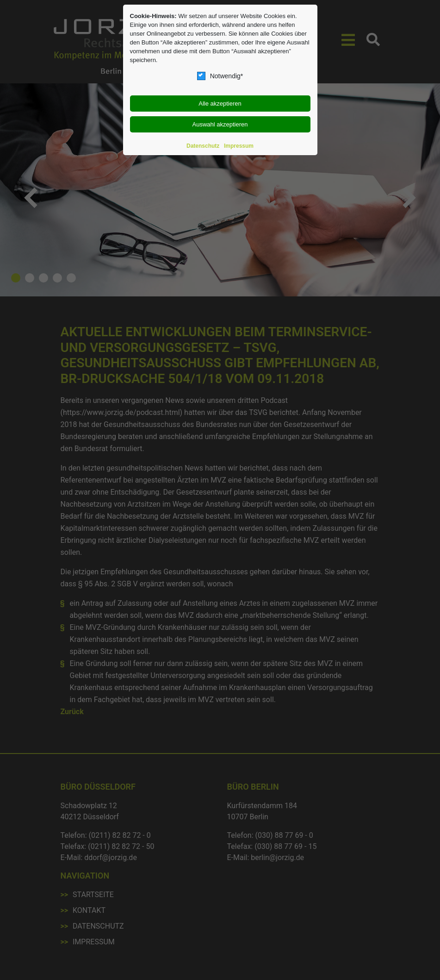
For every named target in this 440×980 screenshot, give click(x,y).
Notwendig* (220, 76)
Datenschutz (203, 146)
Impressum (239, 146)
